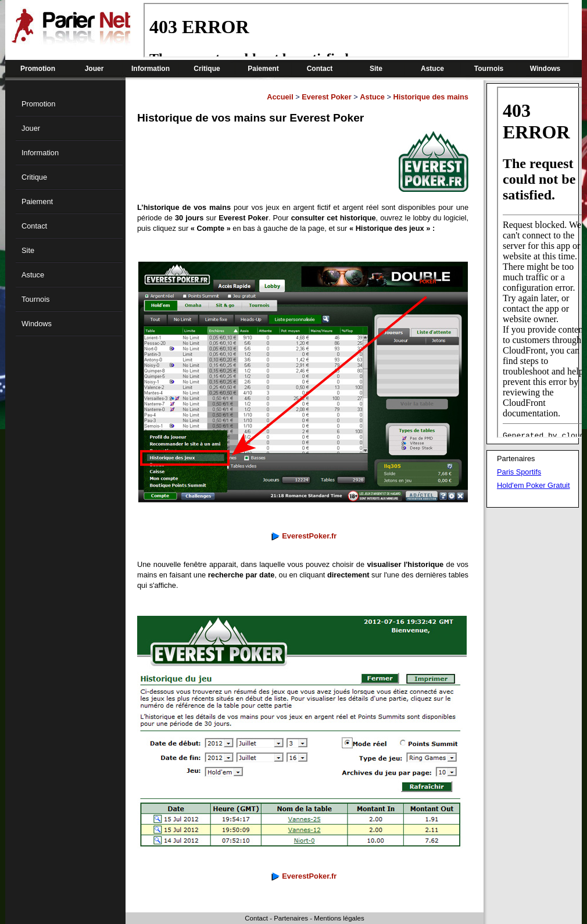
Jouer (94, 69)
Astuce (432, 69)
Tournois (489, 69)
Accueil (280, 97)
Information (151, 69)
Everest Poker (326, 97)
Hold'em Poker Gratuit (533, 485)
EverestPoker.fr (309, 536)
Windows (545, 69)
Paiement (263, 69)
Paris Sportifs (519, 472)
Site (376, 69)
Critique (207, 69)
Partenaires (291, 918)
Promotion (38, 69)
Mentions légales (339, 918)
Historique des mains (431, 97)
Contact (320, 69)
